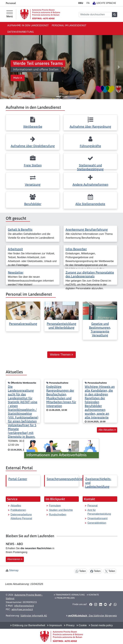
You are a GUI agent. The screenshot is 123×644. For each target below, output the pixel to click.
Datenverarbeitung (21, 32)
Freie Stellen (33, 165)
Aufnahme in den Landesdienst (28, 25)
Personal (92, 506)
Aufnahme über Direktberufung (33, 146)
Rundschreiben (58, 515)
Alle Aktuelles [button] (107, 430)
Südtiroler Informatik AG (34, 616)
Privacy (69, 625)
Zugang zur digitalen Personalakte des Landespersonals (90, 274)
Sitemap (14, 570)
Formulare (55, 506)
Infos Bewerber (76, 249)
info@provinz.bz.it (24, 606)
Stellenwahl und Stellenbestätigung (90, 167)
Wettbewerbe (33, 126)
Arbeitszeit (15, 249)
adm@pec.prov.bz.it (22, 609)
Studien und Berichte (61, 510)
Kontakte (93, 595)
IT (88, 3)
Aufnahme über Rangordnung (90, 126)
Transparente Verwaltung (69, 595)
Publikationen (18, 510)
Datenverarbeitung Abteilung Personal (21, 516)
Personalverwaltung (23, 324)
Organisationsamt (97, 518)
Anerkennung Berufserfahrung (87, 229)
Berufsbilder (33, 204)
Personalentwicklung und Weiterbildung (61, 326)
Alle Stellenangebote (90, 204)
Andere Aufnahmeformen (90, 184)
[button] (4, 67)
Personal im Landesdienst (69, 25)
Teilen (81, 571)
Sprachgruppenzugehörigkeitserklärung (74, 479)
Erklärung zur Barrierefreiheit (28, 625)
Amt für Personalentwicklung (99, 512)
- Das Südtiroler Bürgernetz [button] (91, 616)
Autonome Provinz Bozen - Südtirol (24, 597)
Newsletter (16, 272)
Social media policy (101, 625)
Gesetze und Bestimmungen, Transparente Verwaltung (100, 329)
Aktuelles (16, 506)
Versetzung (33, 184)
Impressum (55, 625)
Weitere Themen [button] (61, 355)
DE (81, 3)
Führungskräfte (90, 146)
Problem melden (65, 598)
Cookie (82, 625)
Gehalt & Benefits (20, 229)
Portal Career (18, 479)
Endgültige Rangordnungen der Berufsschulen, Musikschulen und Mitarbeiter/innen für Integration (61, 396)
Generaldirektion (97, 523)
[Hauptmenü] (10, 14)
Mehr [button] (18, 78)
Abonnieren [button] (15, 559)
